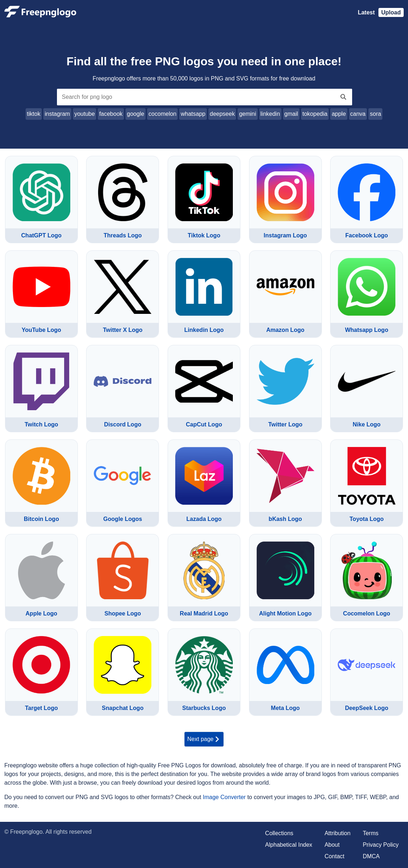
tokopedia (315, 114)
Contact (334, 856)
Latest (366, 12)
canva (358, 114)
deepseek (222, 114)
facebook (111, 114)
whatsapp (193, 114)
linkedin (270, 114)
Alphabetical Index (289, 845)
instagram (57, 114)
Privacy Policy (381, 845)
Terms (371, 833)
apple (339, 114)
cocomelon (162, 114)
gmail (291, 114)
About (332, 845)
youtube (85, 114)
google (136, 114)
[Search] (343, 97)
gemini (247, 114)
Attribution (337, 833)
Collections (279, 833)
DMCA (371, 856)
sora (375, 114)
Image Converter (224, 797)
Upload (391, 12)
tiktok (34, 114)
